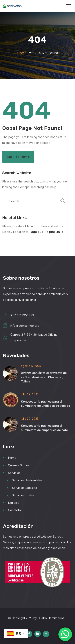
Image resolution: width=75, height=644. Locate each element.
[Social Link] (29, 634)
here (44, 226)
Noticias (11, 503)
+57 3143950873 (22, 315)
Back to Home (18, 157)
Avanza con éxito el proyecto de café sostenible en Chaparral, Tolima (44, 377)
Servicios (12, 473)
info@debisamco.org (25, 326)
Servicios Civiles (21, 495)
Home (10, 458)
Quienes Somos (16, 465)
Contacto (12, 510)
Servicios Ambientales (25, 480)
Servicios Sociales (22, 488)
